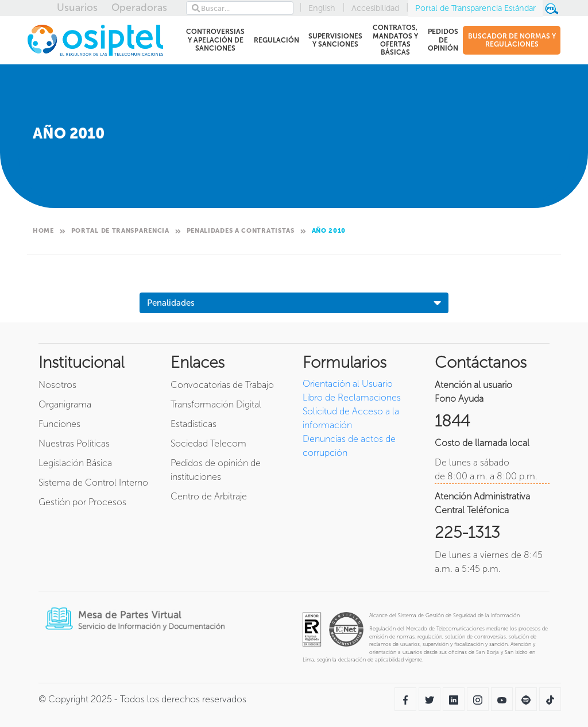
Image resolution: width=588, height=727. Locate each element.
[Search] (240, 8)
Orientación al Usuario (348, 384)
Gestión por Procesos (82, 502)
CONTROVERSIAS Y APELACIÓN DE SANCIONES (215, 40)
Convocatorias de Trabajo (222, 385)
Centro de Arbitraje (209, 496)
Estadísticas (194, 424)
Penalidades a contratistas (241, 231)
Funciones (59, 424)
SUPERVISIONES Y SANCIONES (335, 40)
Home (43, 231)
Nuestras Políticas (74, 443)
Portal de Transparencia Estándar (475, 8)
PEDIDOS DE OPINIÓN (443, 40)
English (322, 8)
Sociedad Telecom (208, 443)
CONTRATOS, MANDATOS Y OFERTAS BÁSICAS (394, 40)
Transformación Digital (216, 404)
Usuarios (77, 7)
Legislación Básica (75, 463)
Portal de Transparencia (120, 231)
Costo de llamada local (482, 443)
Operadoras (139, 7)
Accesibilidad (375, 8)
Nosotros (57, 385)
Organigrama (65, 404)
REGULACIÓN (276, 42)
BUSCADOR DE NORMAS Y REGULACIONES (512, 40)
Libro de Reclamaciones (352, 397)
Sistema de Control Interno (93, 482)
